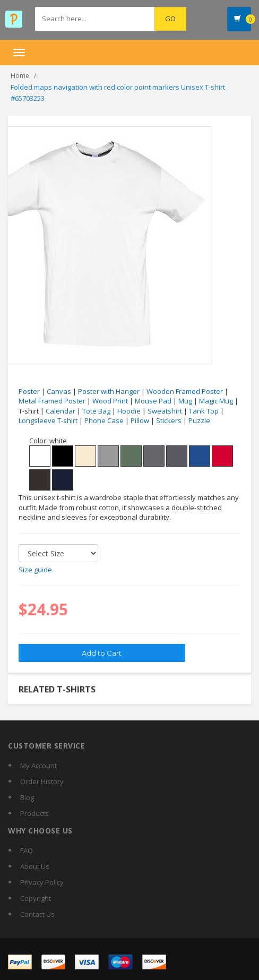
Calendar (61, 411)
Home (20, 76)
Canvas (59, 391)
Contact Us (37, 914)
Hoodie (129, 411)
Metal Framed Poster (52, 401)
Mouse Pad (153, 401)
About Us (35, 866)
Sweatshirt (165, 411)
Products (34, 813)
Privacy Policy (42, 882)
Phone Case (104, 420)
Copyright (36, 898)
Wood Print (110, 401)
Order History (42, 781)
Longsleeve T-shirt (48, 420)
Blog (27, 797)
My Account (38, 766)
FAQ (27, 850)
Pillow (140, 420)
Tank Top (204, 411)
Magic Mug (216, 401)
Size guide (35, 570)
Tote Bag (96, 411)
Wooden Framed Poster (185, 391)
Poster (29, 391)
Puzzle (199, 420)
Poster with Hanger (109, 391)
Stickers (169, 420)
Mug (185, 401)
